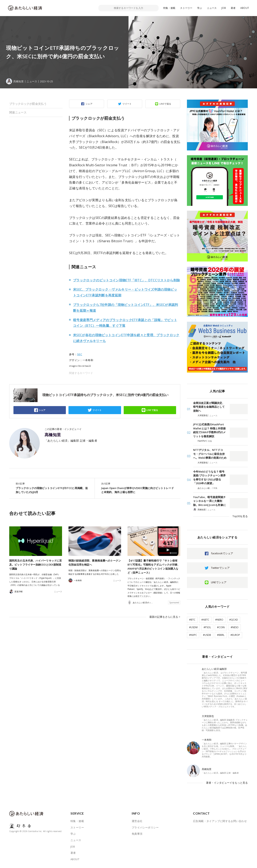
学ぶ (200, 8)
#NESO (235, 627)
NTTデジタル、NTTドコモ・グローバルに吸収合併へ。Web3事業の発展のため (210, 454)
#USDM (193, 627)
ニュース (212, 8)
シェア (89, 104)
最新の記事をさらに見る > (165, 617)
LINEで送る (165, 104)
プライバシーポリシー (145, 827)
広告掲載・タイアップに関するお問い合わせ (220, 821)
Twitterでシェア (220, 568)
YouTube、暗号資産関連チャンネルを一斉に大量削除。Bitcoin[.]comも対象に (210, 501)
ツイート (127, 104)
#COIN (221, 627)
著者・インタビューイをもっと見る (227, 783)
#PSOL (207, 627)
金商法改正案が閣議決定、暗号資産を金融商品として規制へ (209, 407)
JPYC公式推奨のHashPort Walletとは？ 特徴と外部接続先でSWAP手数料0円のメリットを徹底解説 (209, 430)
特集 (210, 441)
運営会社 (137, 821)
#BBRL (221, 635)
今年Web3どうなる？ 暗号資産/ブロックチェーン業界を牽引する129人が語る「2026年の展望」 (209, 477)
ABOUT (245, 8)
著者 (233, 8)
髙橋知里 (53, 435)
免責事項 (137, 834)
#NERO (219, 620)
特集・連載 (169, 8)
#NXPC (193, 635)
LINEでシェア (219, 582)
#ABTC (205, 620)
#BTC (192, 620)
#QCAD (234, 620)
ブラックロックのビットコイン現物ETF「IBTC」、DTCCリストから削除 (126, 280)
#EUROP (235, 635)
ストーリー (186, 8)
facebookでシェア (222, 553)
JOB (224, 8)
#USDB (207, 635)
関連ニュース (18, 112)
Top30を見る (240, 516)
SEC (80, 354)
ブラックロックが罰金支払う (28, 104)
